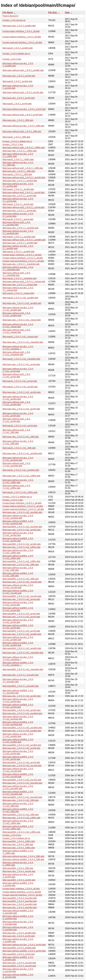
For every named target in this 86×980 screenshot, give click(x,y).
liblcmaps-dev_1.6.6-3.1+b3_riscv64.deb (22, 766)
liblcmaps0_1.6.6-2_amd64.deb (18, 48)
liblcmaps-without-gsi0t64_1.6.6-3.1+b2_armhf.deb (18, 627)
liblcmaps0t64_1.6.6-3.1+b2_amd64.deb (22, 648)
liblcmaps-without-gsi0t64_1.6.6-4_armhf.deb (24, 951)
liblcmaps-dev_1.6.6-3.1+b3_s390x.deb (21, 818)
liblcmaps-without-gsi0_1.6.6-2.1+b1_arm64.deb (17, 403)
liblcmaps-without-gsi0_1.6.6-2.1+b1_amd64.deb (17, 314)
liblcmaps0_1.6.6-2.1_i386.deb (17, 174)
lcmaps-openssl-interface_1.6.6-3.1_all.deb (23, 509)
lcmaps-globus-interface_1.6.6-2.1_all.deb (23, 258)
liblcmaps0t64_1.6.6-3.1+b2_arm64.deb (22, 544)
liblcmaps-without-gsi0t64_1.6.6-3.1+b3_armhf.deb (18, 758)
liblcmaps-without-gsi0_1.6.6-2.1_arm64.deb (24, 178)
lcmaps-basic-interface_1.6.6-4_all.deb (21, 889)
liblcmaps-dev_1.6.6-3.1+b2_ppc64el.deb (22, 512)
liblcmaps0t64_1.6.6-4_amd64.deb (19, 948)
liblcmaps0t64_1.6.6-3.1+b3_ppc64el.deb (22, 728)
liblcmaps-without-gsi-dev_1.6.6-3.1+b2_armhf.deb (18, 621)
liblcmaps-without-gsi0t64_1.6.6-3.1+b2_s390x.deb (18, 557)
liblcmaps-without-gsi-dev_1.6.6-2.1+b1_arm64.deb (18, 398)
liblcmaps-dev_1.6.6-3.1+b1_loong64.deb (22, 783)
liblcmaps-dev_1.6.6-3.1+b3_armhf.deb (21, 748)
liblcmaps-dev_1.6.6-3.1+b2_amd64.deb (22, 634)
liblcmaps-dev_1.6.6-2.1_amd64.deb (20, 243)
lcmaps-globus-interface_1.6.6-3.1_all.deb (23, 506)
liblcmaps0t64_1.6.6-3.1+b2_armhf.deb (21, 631)
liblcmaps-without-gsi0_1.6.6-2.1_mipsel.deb (24, 282)
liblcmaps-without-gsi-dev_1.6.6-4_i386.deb (23, 856)
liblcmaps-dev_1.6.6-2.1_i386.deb (19, 171)
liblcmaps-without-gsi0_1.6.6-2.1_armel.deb (23, 207)
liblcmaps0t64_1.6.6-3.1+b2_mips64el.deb (23, 669)
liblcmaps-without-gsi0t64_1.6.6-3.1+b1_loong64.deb (18, 793)
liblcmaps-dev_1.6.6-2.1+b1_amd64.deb (22, 303)
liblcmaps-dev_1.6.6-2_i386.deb (18, 120)
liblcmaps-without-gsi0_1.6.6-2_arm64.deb (23, 92)
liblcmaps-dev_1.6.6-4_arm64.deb (19, 871)
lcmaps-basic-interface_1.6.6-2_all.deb (21, 31)
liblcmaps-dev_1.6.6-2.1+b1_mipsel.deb (22, 320)
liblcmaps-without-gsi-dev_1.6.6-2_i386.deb (23, 126)
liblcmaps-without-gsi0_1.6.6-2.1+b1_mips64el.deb (17, 353)
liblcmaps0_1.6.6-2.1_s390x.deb (18, 159)
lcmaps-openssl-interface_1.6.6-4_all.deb (22, 895)
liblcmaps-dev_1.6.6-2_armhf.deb (19, 98)
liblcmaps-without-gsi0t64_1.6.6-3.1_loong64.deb (18, 692)
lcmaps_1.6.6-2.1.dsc (13, 144)
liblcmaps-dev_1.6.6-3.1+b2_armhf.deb (21, 617)
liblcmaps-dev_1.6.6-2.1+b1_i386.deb (21, 437)
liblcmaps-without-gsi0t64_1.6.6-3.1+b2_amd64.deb (18, 644)
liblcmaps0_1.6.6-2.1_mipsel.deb (18, 293)
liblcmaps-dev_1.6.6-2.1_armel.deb (19, 211)
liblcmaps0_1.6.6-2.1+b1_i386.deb (19, 448)
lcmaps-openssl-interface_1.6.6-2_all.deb (22, 42)
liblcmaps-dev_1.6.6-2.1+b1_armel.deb (21, 364)
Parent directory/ (10, 16)
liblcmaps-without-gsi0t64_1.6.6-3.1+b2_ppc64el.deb (18, 522)
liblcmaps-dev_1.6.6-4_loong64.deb (20, 904)
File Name (8, 12)
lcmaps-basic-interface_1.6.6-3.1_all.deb (22, 503)
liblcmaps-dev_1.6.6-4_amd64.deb (19, 933)
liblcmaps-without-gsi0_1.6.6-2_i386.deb (22, 131)
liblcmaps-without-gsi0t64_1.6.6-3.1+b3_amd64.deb (18, 741)
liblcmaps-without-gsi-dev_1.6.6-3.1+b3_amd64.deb (18, 735)
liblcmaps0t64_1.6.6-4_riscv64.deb (19, 966)
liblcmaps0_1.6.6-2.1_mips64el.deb (20, 278)
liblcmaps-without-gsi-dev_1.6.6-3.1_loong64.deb (18, 681)
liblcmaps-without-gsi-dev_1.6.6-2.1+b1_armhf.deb (18, 415)
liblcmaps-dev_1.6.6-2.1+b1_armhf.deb (21, 409)
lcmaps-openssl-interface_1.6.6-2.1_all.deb (23, 261)
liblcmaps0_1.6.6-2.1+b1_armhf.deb (20, 426)
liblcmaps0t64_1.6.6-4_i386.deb (18, 868)
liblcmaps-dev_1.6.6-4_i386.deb (18, 844)
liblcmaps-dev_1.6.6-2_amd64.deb (19, 26)
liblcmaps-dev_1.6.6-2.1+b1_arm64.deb (22, 392)
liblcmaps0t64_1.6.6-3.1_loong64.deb (21, 686)
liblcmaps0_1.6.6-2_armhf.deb (17, 104)
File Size (53, 12)
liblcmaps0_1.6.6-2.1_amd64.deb (19, 252)
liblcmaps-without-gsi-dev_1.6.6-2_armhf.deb (24, 109)
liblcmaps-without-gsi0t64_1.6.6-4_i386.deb (23, 859)
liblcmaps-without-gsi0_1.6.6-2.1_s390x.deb (24, 148)
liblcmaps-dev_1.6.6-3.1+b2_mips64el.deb (23, 653)
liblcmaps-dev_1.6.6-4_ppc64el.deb (20, 908)
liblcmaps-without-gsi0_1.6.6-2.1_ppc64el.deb (17, 224)
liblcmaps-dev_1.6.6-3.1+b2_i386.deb (21, 565)
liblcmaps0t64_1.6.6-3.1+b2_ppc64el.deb (22, 527)
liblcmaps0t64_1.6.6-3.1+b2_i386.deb (21, 579)
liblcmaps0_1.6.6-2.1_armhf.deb (18, 204)
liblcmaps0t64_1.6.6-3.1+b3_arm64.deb (22, 710)
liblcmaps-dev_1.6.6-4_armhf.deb (19, 936)
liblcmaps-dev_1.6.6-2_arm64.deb (19, 76)
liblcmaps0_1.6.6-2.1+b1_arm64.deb (20, 387)
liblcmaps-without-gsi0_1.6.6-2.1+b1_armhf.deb (17, 420)
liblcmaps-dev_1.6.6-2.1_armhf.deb (20, 196)
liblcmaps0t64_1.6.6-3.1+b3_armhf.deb (21, 762)
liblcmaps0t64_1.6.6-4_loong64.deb (20, 898)
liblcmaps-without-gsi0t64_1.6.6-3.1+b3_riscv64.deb (18, 775)
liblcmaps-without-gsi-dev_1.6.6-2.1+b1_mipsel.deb (18, 326)
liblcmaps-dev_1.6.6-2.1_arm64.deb (20, 181)
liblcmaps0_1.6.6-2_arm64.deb (17, 81)
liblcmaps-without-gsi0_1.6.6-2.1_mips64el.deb (17, 274)
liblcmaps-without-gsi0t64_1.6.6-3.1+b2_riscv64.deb (18, 592)
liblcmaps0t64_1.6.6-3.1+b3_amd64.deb (22, 745)
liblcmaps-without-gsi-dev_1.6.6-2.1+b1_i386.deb (18, 442)
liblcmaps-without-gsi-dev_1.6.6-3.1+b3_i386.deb (18, 805)
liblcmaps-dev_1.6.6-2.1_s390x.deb (20, 151)
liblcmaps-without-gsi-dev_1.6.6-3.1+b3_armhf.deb (18, 752)
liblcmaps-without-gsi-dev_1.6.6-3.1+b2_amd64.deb (18, 638)
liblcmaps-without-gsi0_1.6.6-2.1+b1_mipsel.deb (17, 331)
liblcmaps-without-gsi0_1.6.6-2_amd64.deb (23, 70)
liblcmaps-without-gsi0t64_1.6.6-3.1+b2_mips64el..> (18, 664)
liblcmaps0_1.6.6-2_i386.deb (16, 137)
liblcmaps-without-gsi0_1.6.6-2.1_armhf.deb (23, 193)
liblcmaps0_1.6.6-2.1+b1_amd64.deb (20, 298)
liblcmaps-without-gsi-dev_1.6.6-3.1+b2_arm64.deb (18, 534)
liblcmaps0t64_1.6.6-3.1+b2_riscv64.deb (22, 596)
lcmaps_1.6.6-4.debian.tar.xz (16, 838)
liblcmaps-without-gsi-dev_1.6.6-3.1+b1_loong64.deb (18, 787)
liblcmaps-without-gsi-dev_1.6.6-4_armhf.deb (24, 945)
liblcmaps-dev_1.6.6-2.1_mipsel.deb (20, 285)
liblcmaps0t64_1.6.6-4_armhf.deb (19, 954)
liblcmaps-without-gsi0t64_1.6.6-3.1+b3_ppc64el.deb (18, 723)
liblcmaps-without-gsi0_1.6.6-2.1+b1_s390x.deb (17, 487)
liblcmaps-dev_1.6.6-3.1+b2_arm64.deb (22, 530)
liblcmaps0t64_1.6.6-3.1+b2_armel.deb (21, 614)
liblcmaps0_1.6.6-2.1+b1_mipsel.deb (20, 337)
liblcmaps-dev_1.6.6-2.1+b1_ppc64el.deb (22, 453)
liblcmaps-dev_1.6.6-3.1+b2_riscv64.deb (22, 582)
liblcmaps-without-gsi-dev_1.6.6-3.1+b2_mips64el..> (18, 658)
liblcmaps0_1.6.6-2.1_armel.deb (18, 219)
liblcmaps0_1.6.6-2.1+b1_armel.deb (20, 381)
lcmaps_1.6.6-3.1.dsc (13, 500)
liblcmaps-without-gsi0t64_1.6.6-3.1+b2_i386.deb (18, 574)
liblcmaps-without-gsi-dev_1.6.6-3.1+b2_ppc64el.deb (18, 517)
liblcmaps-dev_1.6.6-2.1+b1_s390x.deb (21, 476)
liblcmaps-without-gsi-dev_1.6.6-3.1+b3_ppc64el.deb (18, 718)
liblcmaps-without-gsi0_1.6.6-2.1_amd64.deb (24, 240)
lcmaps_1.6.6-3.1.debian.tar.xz (17, 497)
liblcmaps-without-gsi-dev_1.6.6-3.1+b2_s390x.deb (18, 552)
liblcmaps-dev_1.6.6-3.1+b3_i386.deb (21, 800)
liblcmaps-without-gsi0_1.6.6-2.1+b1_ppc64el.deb (17, 465)
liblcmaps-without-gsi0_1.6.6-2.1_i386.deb (23, 168)
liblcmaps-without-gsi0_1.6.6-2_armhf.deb (23, 115)
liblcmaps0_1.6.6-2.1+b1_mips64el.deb (21, 359)
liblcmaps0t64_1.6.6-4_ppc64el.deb (20, 901)
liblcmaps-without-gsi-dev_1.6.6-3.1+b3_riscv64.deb (18, 770)
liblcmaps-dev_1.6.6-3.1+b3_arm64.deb (22, 696)
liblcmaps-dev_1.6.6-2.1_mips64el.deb (21, 264)
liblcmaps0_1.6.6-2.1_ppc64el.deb (19, 237)
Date (67, 12)
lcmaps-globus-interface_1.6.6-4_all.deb (22, 892)
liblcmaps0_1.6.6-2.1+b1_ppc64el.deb (21, 470)
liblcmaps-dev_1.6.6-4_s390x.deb (19, 848)
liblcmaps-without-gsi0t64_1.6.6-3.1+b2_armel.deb (18, 609)
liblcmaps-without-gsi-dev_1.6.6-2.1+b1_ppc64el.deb (18, 459)
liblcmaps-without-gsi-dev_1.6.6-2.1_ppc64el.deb (18, 232)
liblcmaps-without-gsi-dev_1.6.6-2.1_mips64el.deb (18, 268)
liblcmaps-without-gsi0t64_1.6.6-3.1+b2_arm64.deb (18, 540)
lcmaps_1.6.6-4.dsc (12, 835)
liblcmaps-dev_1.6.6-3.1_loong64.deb (21, 675)
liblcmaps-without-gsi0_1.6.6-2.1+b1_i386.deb (17, 431)
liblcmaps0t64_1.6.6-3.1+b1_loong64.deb (22, 797)
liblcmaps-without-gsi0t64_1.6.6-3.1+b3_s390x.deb (18, 828)
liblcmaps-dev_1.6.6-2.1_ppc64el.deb (21, 228)
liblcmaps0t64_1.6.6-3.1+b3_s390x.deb (21, 832)
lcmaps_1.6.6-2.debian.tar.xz (16, 54)
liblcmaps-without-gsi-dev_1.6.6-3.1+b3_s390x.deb (18, 822)
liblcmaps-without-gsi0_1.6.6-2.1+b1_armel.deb (17, 376)
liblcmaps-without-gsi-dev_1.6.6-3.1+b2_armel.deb (18, 604)
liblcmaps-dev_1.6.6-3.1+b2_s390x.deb (21, 547)
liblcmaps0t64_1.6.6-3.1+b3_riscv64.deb (22, 780)
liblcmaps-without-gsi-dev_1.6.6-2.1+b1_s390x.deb (18, 481)
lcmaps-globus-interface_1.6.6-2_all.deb (22, 37)
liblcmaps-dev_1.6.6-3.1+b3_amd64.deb (22, 731)
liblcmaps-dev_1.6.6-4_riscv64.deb (19, 963)
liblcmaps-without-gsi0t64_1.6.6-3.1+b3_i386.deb (18, 810)
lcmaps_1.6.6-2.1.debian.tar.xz (17, 141)
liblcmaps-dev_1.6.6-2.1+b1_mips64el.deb (23, 342)
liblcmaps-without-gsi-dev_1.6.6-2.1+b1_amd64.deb (18, 309)
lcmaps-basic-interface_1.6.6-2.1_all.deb (22, 255)
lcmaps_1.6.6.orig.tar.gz (14, 20)
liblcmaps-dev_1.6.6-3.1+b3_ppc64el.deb (22, 713)
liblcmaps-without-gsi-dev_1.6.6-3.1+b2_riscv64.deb (18, 586)
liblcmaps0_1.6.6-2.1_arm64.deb (18, 189)
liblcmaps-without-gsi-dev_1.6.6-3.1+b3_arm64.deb (18, 700)
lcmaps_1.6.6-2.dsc (12, 59)
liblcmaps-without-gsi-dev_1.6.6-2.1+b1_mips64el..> (18, 348)
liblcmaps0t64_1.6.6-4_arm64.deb (19, 880)
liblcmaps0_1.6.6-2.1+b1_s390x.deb (20, 492)
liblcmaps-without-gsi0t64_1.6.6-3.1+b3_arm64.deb (18, 706)
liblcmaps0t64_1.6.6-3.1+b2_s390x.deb (21, 561)
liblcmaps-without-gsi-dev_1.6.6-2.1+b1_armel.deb (18, 370)
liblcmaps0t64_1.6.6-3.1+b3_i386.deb (21, 815)
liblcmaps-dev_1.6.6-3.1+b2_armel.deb (21, 599)
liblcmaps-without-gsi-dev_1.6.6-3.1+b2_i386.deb (18, 569)
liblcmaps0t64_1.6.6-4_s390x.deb (19, 841)
